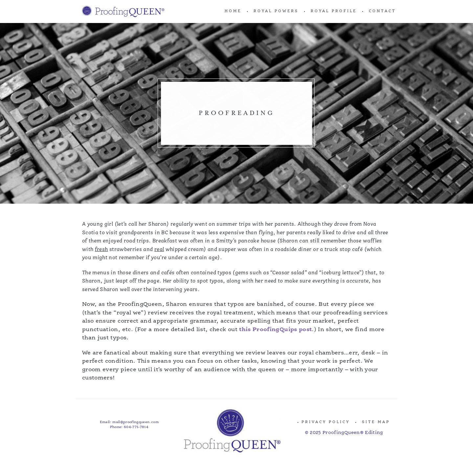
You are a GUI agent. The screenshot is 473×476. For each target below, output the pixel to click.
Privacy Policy (326, 422)
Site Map (376, 422)
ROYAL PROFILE (334, 11)
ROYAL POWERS (276, 11)
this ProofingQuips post (275, 330)
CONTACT (382, 11)
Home (233, 11)
